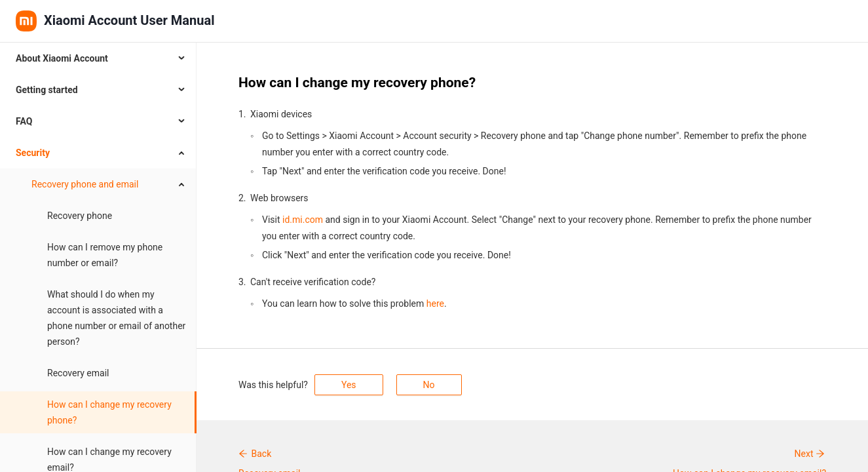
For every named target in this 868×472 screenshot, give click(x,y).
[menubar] (98, 257)
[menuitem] (98, 58)
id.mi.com (303, 220)
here (435, 304)
